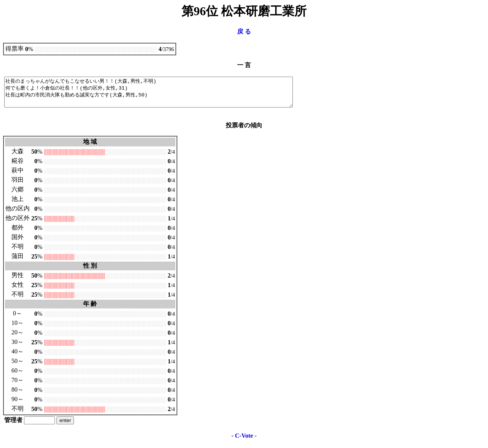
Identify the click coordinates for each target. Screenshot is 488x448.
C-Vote (244, 441)
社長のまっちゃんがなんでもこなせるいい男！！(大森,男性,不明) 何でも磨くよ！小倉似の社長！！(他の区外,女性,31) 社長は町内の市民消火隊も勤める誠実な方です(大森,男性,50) (166, 95)
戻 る (244, 31)
